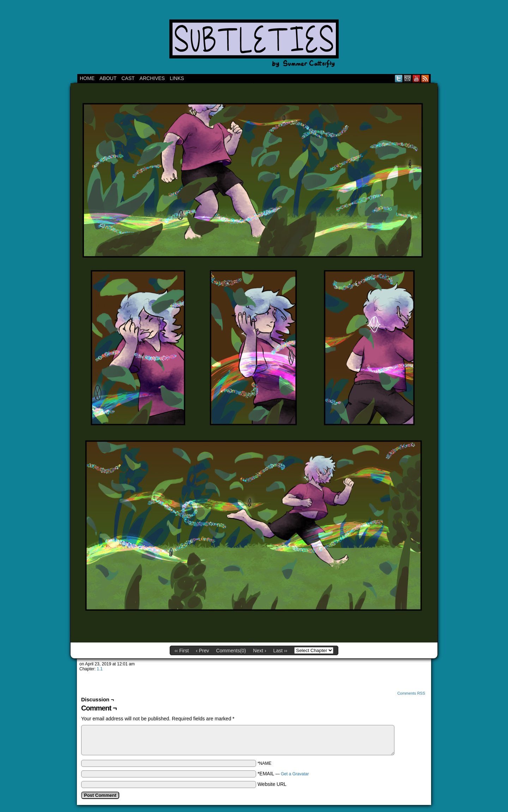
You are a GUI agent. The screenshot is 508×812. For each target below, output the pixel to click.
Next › (259, 651)
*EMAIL (283, 774)
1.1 (100, 669)
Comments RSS (411, 693)
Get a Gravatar (295, 774)
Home (87, 78)
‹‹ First (182, 651)
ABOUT (108, 78)
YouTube (416, 78)
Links (177, 78)
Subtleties (254, 39)
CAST (128, 78)
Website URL (272, 784)
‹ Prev (202, 651)
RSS (425, 78)
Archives (152, 78)
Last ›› (280, 651)
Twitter (399, 78)
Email (408, 78)
